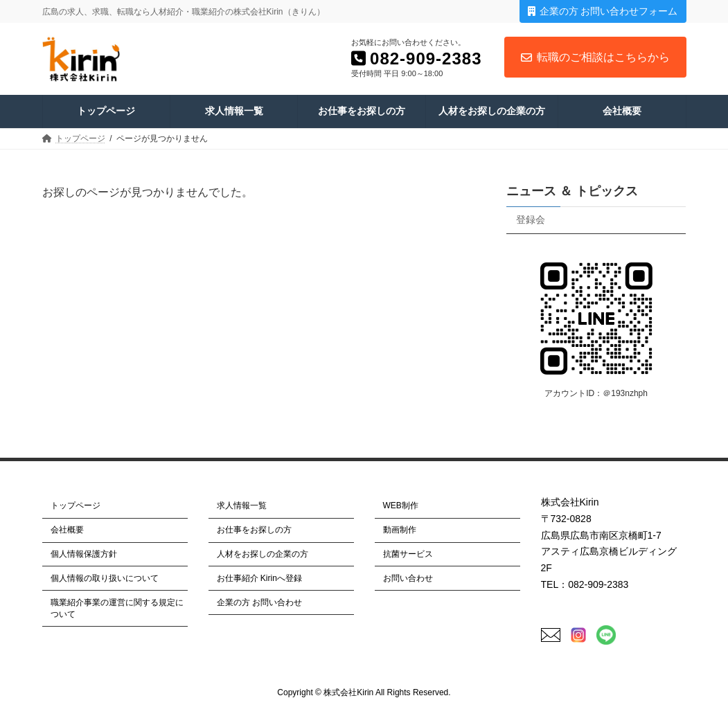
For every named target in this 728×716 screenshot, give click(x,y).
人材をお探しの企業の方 (263, 554)
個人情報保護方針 (84, 554)
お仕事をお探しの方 (254, 530)
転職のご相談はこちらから (595, 57)
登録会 (531, 220)
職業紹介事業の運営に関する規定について (117, 608)
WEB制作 (401, 505)
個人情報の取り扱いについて (105, 578)
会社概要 (67, 530)
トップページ (76, 505)
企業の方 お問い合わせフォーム (603, 11)
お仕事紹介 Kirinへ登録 (259, 578)
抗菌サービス (408, 554)
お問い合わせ (408, 578)
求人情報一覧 (242, 505)
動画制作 (400, 530)
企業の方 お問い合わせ (259, 602)
